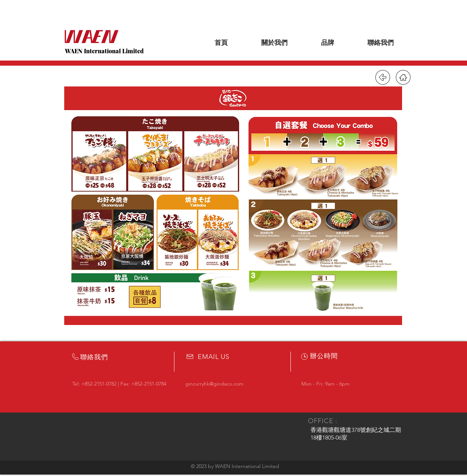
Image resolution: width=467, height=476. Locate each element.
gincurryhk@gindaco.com (214, 384)
